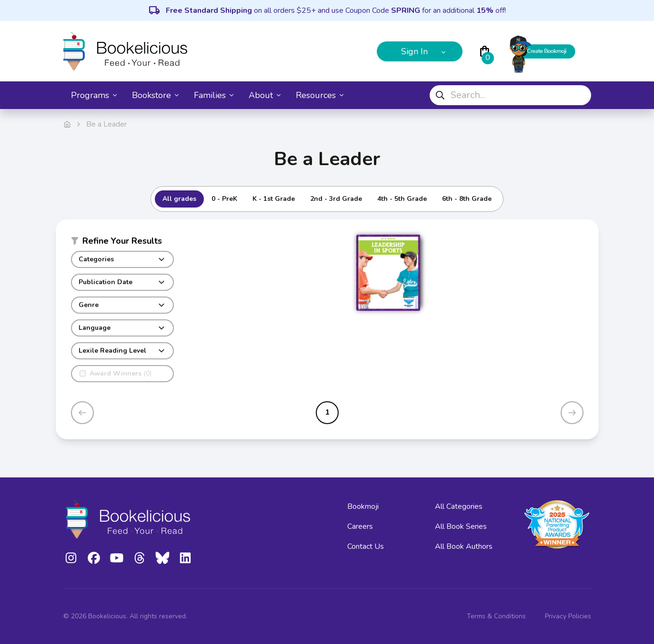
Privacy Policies (568, 616)
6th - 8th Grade (467, 199)
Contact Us (366, 546)
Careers (360, 526)
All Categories (459, 506)
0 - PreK (224, 199)
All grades (179, 199)
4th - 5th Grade (402, 199)
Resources (320, 95)
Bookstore (155, 95)
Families (214, 95)
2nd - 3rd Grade (336, 199)
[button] (122, 243)
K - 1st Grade (274, 199)
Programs (94, 95)
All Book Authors (464, 546)
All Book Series (461, 526)
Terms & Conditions (496, 616)
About (265, 95)
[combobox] (510, 95)
